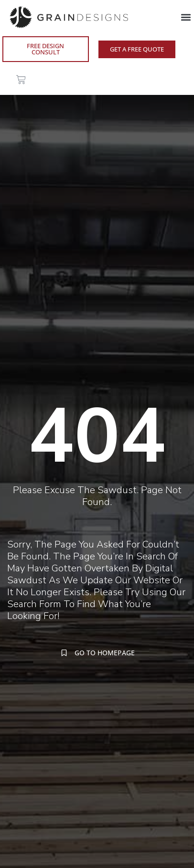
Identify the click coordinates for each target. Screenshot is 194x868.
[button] (186, 17)
